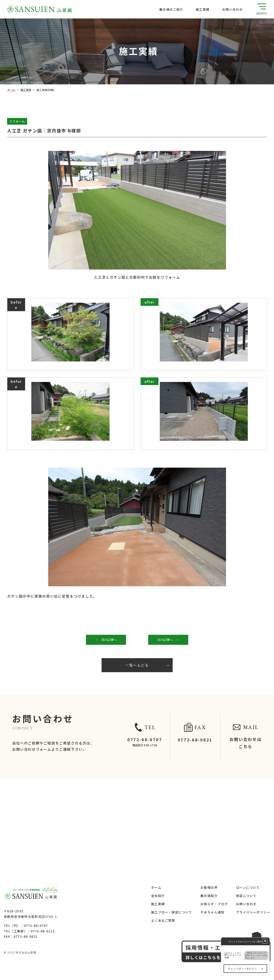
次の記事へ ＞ (168, 640)
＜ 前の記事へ (106, 640)
